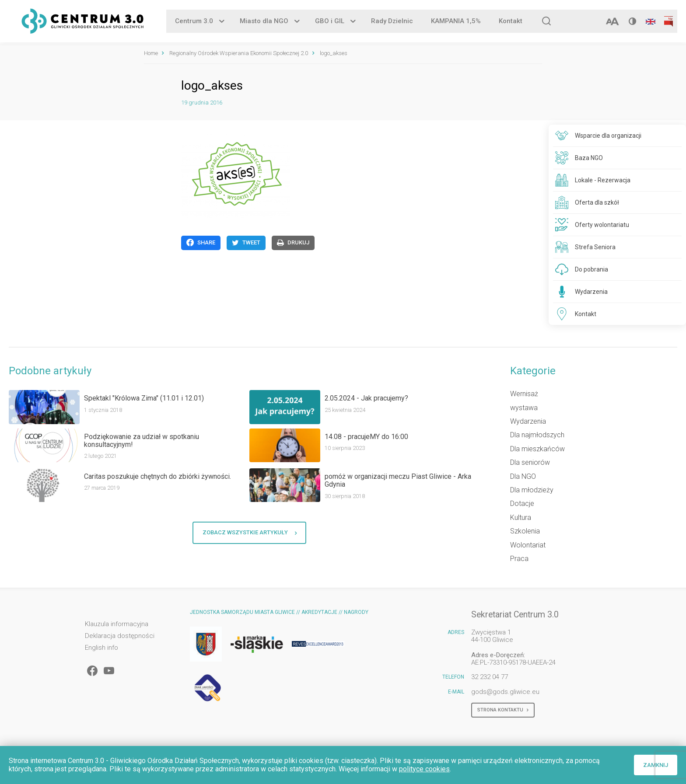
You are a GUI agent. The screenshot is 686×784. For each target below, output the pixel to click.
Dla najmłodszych (537, 435)
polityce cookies (424, 769)
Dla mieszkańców (537, 449)
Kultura (521, 517)
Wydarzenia (528, 421)
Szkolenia (525, 531)
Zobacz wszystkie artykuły (250, 533)
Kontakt (511, 21)
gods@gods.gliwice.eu (505, 692)
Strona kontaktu (503, 710)
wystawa (524, 408)
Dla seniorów (530, 462)
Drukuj (293, 243)
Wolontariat (528, 545)
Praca (519, 559)
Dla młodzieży (532, 490)
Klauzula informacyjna (117, 624)
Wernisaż (524, 394)
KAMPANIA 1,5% (456, 21)
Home (151, 53)
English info (101, 648)
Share (201, 243)
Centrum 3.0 (194, 21)
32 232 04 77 (490, 677)
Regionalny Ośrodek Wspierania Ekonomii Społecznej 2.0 (239, 53)
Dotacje (522, 504)
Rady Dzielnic (392, 21)
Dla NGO (523, 476)
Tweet (246, 243)
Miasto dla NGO (264, 21)
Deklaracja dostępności (120, 636)
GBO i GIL (330, 21)
